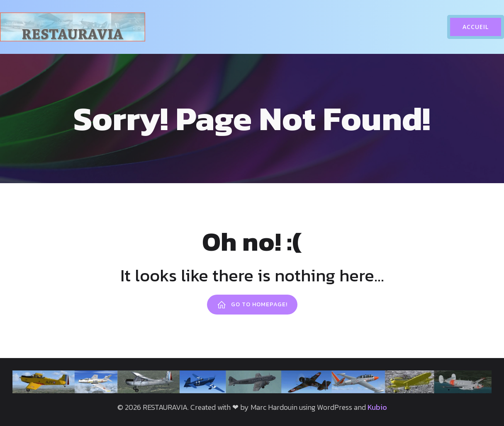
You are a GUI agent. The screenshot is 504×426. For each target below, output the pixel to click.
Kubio (377, 407)
